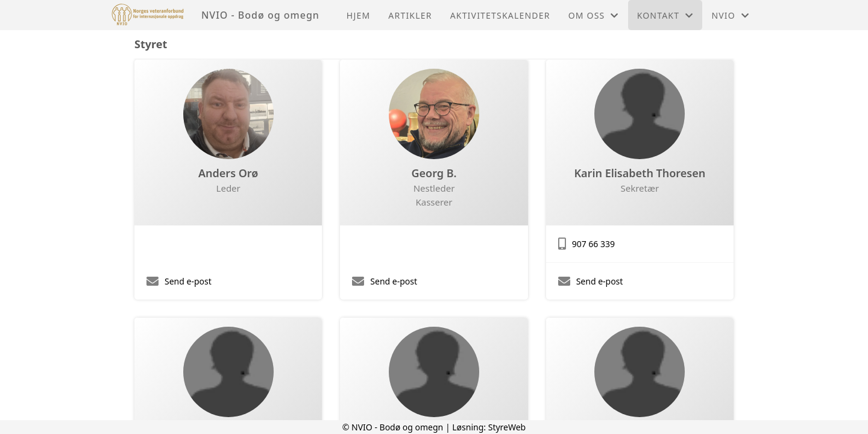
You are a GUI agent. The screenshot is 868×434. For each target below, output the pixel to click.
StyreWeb (507, 427)
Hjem (358, 15)
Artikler (410, 15)
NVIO (730, 15)
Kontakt (665, 15)
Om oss (594, 15)
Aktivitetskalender (500, 15)
